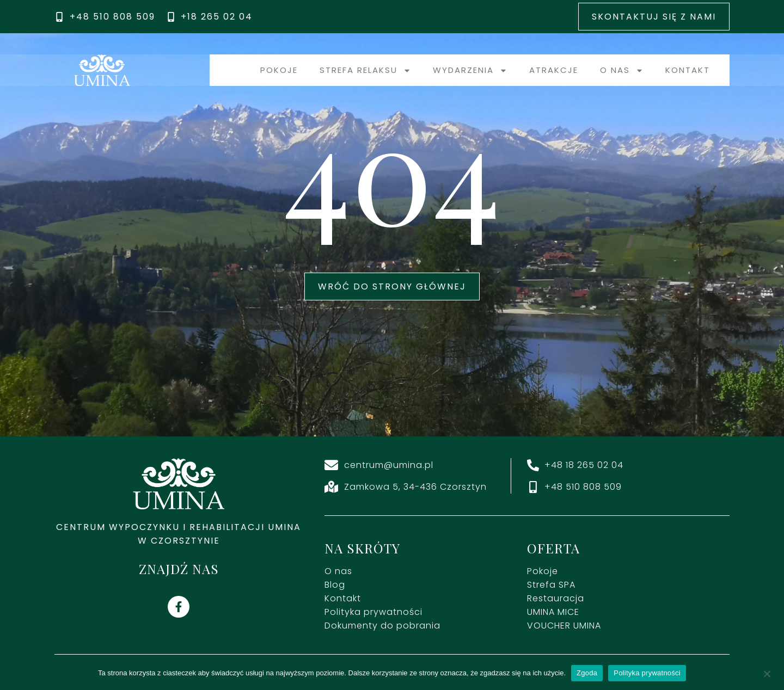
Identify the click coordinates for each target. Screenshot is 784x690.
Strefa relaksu (365, 70)
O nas (622, 70)
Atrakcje (554, 70)
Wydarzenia (470, 70)
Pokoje (279, 70)
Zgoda (587, 673)
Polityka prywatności (647, 673)
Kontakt (688, 70)
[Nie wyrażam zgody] (767, 673)
